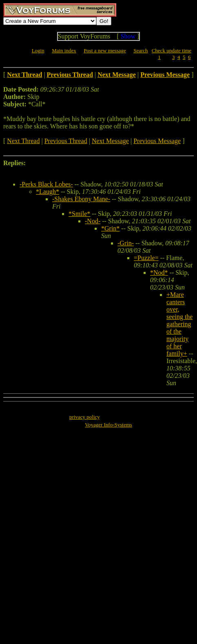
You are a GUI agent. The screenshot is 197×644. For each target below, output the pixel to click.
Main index (64, 50)
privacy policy (84, 417)
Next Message (110, 141)
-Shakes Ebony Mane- (81, 199)
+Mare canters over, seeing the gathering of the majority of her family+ (179, 324)
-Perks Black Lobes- (46, 184)
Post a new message (105, 50)
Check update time (172, 50)
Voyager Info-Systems (108, 425)
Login (38, 50)
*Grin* (110, 228)
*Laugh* (48, 192)
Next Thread (23, 141)
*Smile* (79, 214)
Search (141, 50)
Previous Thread (66, 141)
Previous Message (157, 141)
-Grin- (126, 243)
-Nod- (93, 221)
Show (128, 36)
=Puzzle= (146, 258)
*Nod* (159, 273)
